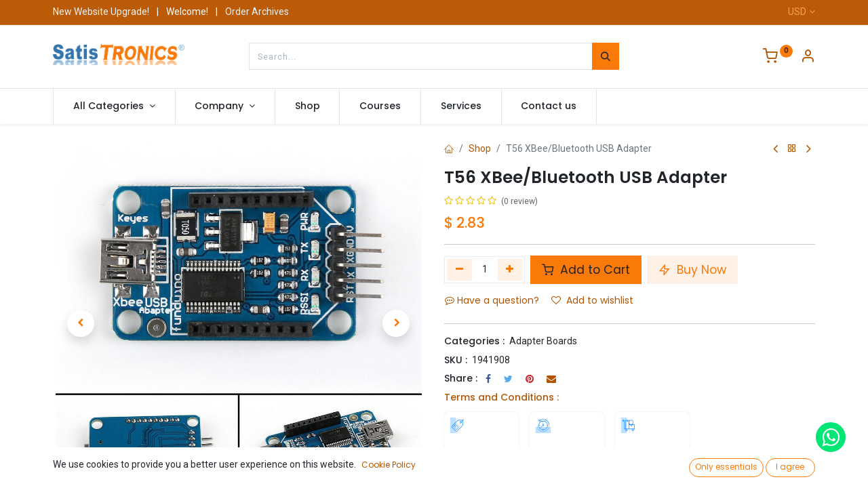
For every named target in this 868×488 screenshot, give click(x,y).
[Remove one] (459, 270)
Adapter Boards (543, 341)
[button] (81, 323)
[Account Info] (808, 58)
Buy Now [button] (692, 270)
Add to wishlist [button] (592, 300)
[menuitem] (308, 106)
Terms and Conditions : (501, 397)
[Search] (606, 56)
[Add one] (510, 270)
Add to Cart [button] (586, 270)
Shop (480, 148)
